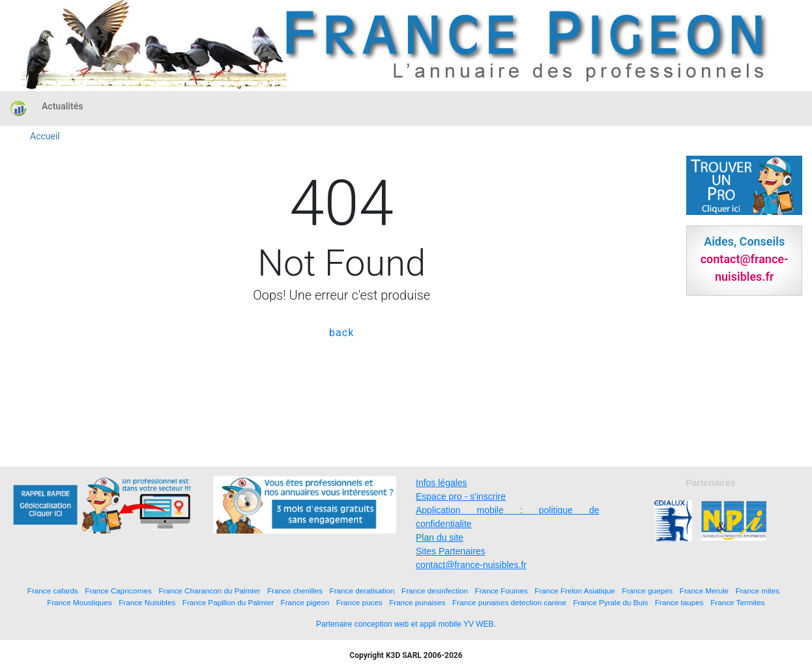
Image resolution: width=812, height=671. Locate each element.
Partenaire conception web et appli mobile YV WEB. (406, 624)
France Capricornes (118, 591)
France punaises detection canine (509, 602)
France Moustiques (79, 602)
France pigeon (305, 602)
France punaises (417, 602)
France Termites (738, 602)
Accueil (45, 136)
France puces (359, 602)
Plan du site (440, 537)
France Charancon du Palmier (209, 591)
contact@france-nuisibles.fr (471, 565)
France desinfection (435, 591)
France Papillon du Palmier (228, 602)
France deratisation (362, 591)
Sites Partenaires (451, 551)
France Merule (704, 591)
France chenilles (295, 591)
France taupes (679, 602)
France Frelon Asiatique (574, 591)
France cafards (53, 591)
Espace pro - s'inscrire (461, 496)
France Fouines (501, 591)
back (341, 333)
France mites (758, 591)
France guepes (647, 591)
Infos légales (442, 483)
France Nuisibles (147, 602)
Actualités (62, 106)
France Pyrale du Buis (610, 602)
